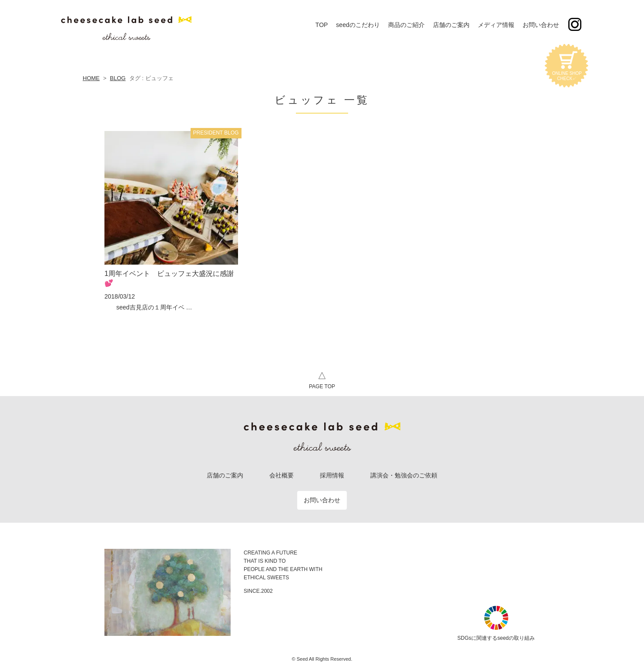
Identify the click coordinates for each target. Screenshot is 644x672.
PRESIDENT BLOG (216, 133)
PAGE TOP (322, 379)
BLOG (118, 78)
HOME (91, 78)
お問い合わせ (322, 500)
